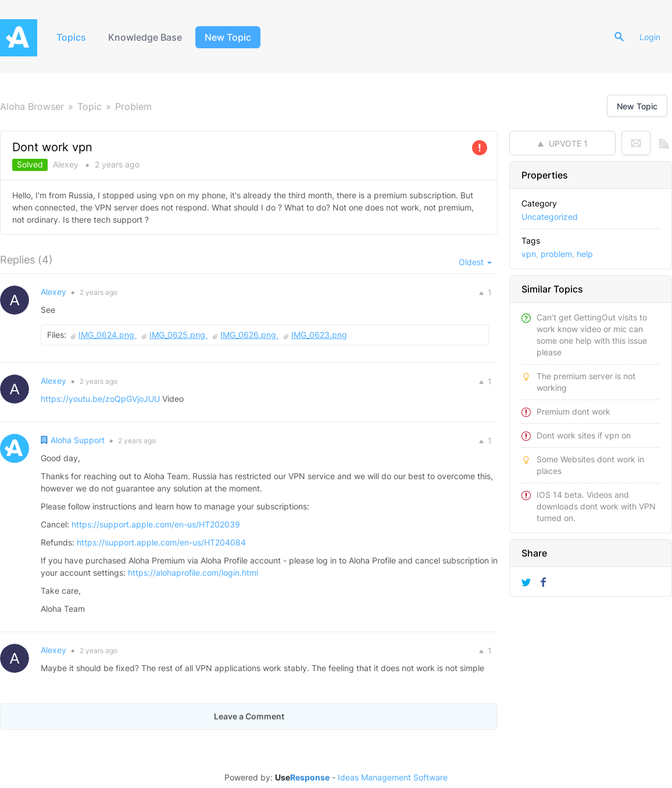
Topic (90, 106)
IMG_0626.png (249, 335)
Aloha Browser (32, 106)
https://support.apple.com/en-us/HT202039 (156, 524)
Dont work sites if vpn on (584, 435)
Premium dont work (573, 411)
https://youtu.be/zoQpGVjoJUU (100, 399)
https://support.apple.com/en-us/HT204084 (161, 542)
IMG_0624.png (108, 335)
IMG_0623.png (319, 335)
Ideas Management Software (393, 778)
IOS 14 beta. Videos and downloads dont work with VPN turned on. (596, 506)
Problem (133, 106)
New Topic (228, 37)
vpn (529, 254)
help (585, 254)
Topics (71, 37)
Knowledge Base (145, 37)
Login (650, 37)
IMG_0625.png (178, 335)
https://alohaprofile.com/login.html (193, 573)
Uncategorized (550, 217)
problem (556, 254)
